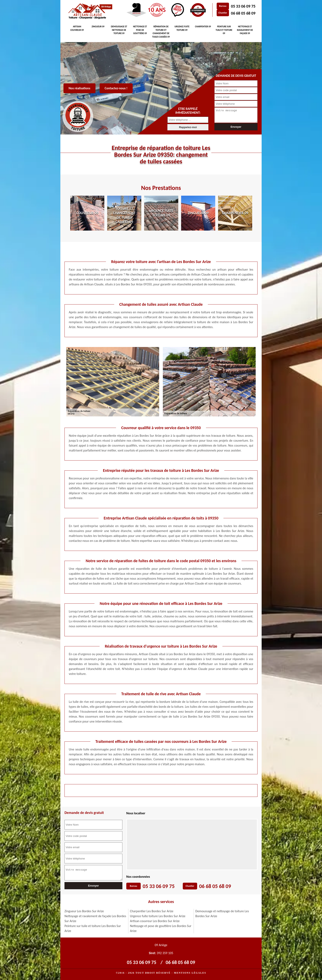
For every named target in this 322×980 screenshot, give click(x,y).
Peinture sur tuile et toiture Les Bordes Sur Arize (93, 928)
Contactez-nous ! (116, 88)
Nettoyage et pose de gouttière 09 (140, 30)
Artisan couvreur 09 (77, 28)
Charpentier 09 (203, 27)
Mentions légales (190, 973)
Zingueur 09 (98, 27)
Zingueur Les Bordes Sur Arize (84, 911)
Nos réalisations (79, 88)
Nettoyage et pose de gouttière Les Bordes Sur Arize (161, 928)
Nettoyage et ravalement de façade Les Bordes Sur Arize (95, 919)
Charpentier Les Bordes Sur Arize (152, 911)
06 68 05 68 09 (243, 13)
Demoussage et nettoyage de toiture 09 (119, 30)
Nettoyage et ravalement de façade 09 (245, 30)
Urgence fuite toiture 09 (182, 28)
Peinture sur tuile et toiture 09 (224, 30)
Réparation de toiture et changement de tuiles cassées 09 (161, 32)
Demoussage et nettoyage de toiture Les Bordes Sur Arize (222, 914)
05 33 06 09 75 (243, 6)
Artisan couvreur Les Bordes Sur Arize (155, 921)
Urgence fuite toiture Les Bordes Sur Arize (158, 916)
